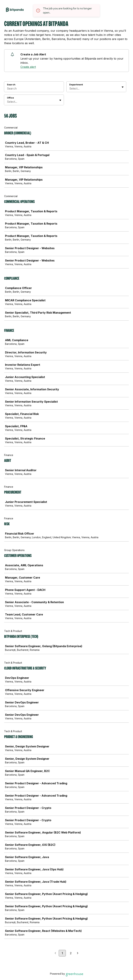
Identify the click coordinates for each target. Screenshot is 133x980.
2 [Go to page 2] (71, 953)
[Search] (34, 89)
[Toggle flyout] (123, 87)
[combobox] (70, 88)
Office (10, 98)
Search (11, 85)
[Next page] (78, 953)
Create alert (28, 67)
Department (76, 85)
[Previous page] (55, 953)
